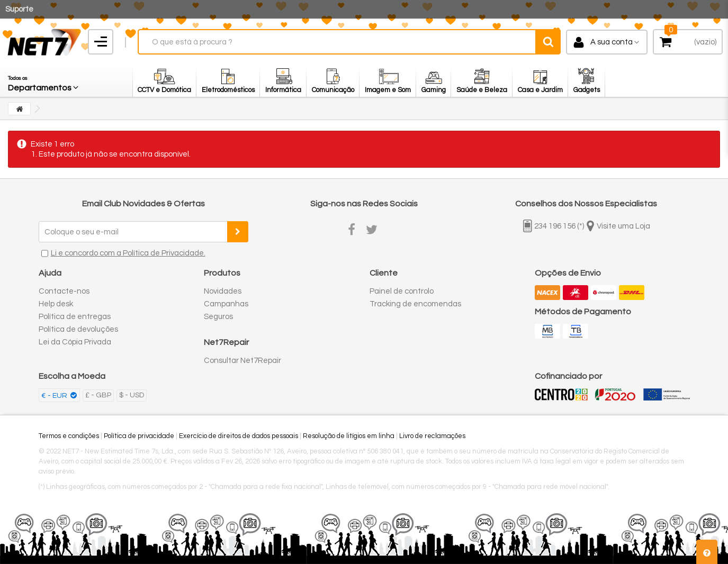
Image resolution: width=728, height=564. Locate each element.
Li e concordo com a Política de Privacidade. (128, 253)
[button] (44, 81)
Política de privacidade (139, 436)
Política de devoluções (78, 329)
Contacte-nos (64, 291)
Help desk (56, 304)
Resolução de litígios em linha (349, 436)
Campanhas (226, 304)
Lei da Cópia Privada (75, 342)
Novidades (223, 291)
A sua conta (612, 42)
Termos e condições (69, 436)
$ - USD (132, 395)
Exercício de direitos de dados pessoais (239, 436)
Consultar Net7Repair (242, 361)
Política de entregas (75, 317)
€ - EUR (55, 396)
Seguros (218, 317)
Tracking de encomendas (415, 304)
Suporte (19, 9)
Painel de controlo (402, 291)
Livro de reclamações (432, 436)
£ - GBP (98, 395)
